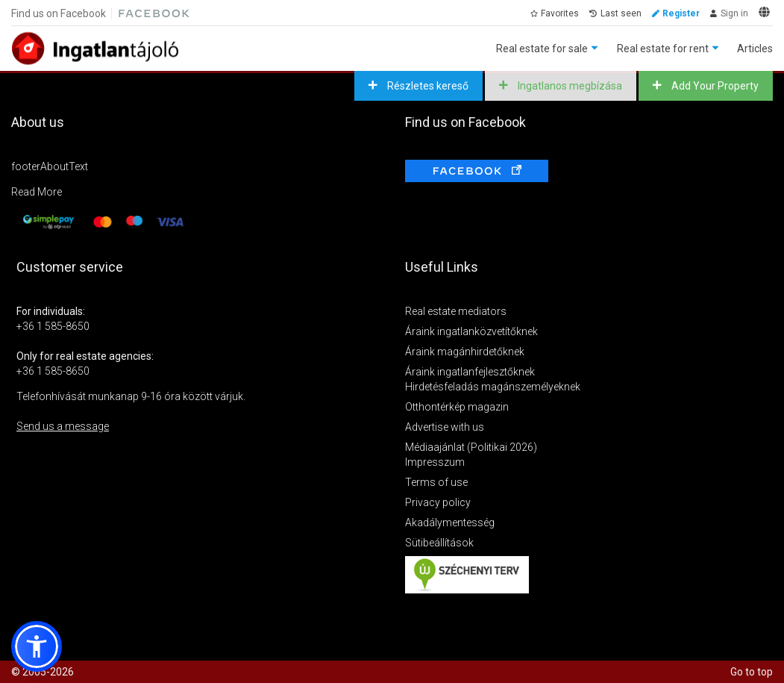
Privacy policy (438, 502)
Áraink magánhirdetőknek (465, 352)
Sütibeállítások (439, 543)
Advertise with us (445, 427)
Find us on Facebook (59, 13)
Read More (37, 192)
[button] (37, 646)
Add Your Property (714, 86)
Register (681, 13)
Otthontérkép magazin (457, 407)
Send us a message (63, 426)
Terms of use (436, 482)
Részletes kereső (427, 86)
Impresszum (435, 462)
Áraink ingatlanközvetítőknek (471, 331)
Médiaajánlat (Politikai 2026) (471, 447)
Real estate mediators (456, 311)
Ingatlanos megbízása (569, 86)
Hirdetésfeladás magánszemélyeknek (493, 387)
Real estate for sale (542, 49)
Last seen (621, 13)
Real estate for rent (663, 49)
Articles (755, 49)
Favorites (560, 13)
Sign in (734, 13)
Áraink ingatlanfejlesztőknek (470, 372)
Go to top (752, 672)
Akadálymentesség (450, 523)
